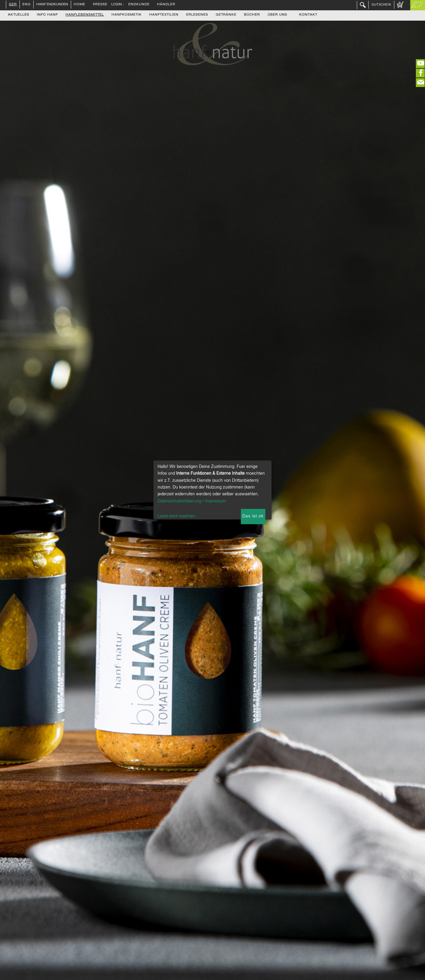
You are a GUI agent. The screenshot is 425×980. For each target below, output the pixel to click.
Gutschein (381, 5)
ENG (27, 5)
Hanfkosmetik (127, 15)
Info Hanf (47, 15)
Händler (166, 5)
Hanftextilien (164, 15)
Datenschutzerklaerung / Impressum (192, 501)
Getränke (226, 15)
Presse (100, 5)
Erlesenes (197, 15)
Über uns (277, 15)
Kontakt (308, 15)
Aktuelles (19, 15)
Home (80, 5)
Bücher (252, 15)
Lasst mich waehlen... (178, 516)
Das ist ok (253, 516)
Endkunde (139, 5)
